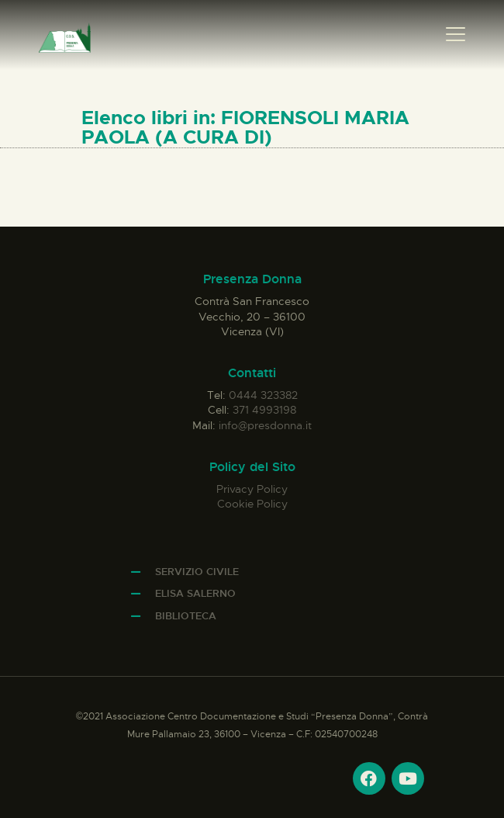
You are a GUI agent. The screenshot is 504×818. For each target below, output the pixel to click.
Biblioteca (186, 616)
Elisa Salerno (195, 593)
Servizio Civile (197, 572)
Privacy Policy (252, 489)
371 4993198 (264, 410)
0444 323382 (263, 395)
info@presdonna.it (265, 425)
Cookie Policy (252, 504)
